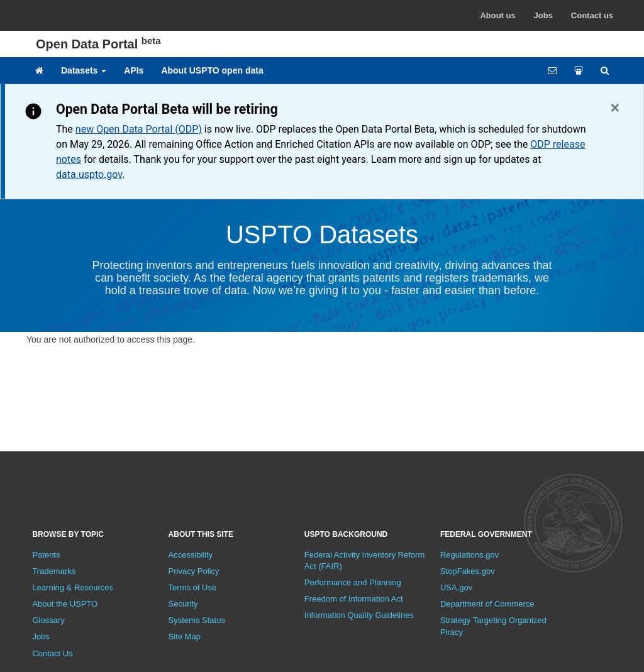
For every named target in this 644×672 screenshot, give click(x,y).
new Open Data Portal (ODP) (139, 129)
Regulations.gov (469, 555)
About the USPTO (65, 604)
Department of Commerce (487, 604)
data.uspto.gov (89, 174)
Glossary (48, 620)
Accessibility (191, 555)
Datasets (84, 70)
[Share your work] (579, 70)
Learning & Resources (73, 587)
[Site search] (605, 70)
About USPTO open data (212, 70)
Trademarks (54, 571)
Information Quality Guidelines (359, 615)
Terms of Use (193, 587)
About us (497, 15)
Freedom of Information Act (354, 599)
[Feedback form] (552, 70)
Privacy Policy (194, 571)
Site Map (185, 636)
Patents (46, 555)
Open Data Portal (98, 44)
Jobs (543, 15)
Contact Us (52, 653)
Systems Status (197, 620)
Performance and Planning (353, 582)
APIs (134, 70)
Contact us (592, 15)
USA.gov (456, 587)
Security (183, 604)
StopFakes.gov (468, 571)
